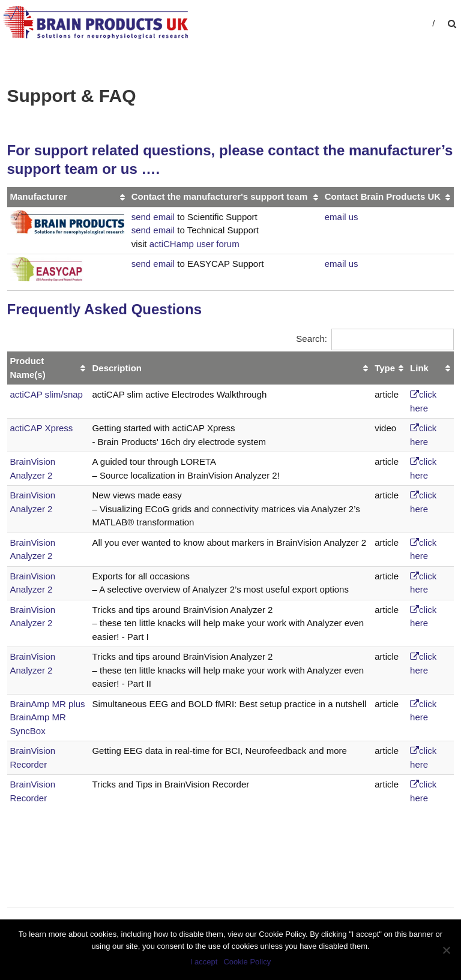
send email (153, 217)
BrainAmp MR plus (48, 704)
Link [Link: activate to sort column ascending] (419, 368)
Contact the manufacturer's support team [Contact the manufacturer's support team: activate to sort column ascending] (220, 196)
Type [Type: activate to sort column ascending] (385, 368)
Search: (375, 339)
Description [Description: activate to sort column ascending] (117, 368)
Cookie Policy (247, 962)
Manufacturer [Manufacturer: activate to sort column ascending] (39, 196)
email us (342, 217)
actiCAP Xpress (42, 428)
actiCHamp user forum (194, 244)
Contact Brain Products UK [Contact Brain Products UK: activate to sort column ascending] (383, 196)
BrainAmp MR (38, 717)
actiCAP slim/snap (47, 394)
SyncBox (28, 731)
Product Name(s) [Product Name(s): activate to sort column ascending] (28, 368)
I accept (204, 962)
